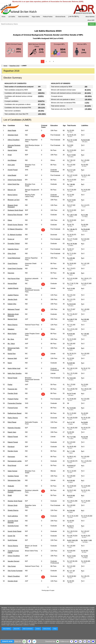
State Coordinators (28, 629)
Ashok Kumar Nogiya (15, 180)
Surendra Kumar (13, 526)
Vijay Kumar (12, 566)
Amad (10, 155)
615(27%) (41, 101)
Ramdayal (11, 447)
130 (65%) (88, 99)
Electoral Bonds (60, 17)
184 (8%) (41, 111)
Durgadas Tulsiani (14, 244)
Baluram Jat (12, 190)
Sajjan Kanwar (13, 471)
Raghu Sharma (13, 418)
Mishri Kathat (12, 334)
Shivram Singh (13, 505)
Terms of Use (47, 629)
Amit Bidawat (12, 160)
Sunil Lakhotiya (13, 516)
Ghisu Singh (12, 254)
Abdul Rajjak (12, 131)
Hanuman (11, 273)
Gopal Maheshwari (14, 258)
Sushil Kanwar (12, 540)
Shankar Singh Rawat (15, 501)
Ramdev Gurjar (13, 451)
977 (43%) (41, 104)
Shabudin (11, 486)
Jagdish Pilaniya (13, 295)
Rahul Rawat (12, 422)
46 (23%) (88, 90)
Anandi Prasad (13, 170)
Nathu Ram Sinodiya (15, 373)
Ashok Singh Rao (13, 184)
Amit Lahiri (11, 165)
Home (3, 17)
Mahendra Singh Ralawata (13, 315)
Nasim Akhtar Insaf (14, 368)
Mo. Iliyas (11, 339)
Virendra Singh (13, 581)
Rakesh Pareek (13, 437)
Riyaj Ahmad (12, 465)
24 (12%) (88, 106)
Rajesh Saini (12, 432)
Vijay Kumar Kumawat (15, 571)
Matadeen (11, 329)
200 (86, 87)
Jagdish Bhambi (13, 288)
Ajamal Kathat (12, 150)
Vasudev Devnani (13, 561)
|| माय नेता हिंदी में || (74, 17)
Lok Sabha (12, 17)
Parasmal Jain (12, 389)
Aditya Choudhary (14, 140)
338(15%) (41, 93)
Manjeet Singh (12, 319)
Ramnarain (11, 457)
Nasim (10, 363)
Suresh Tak (11, 536)
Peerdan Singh (13, 393)
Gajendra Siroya (13, 249)
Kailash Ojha (12, 304)
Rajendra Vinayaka (14, 428)
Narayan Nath (12, 358)
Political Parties (48, 17)
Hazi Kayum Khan (14, 279)
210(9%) (41, 96)
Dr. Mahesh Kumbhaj (15, 235)
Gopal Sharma (13, 264)
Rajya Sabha (36, 17)
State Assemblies (23, 17)
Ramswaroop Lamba (15, 461)
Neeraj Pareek (12, 378)
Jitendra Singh (12, 299)
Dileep (10, 220)
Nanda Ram (12, 354)
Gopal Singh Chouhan (15, 269)
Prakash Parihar (13, 399)
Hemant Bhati (12, 284)
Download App (50, 641)
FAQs (55, 629)
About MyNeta (90, 17)
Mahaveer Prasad (14, 309)
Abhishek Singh (13, 135)
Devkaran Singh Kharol (15, 210)
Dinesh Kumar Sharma (15, 225)
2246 (40, 90)
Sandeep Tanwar (13, 476)
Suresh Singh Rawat (15, 531)
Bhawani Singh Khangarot (13, 206)
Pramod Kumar (13, 408)
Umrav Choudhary (14, 556)
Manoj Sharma (13, 325)
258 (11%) (41, 108)
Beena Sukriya (13, 195)
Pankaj (10, 385)
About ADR (91, 20)
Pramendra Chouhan (15, 403)
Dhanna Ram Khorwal (15, 215)
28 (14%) (88, 93)
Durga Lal (11, 239)
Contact (38, 629)
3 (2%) (87, 103)
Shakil (10, 495)
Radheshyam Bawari (15, 413)
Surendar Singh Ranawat (13, 522)
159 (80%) (88, 96)
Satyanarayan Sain (14, 480)
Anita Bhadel (12, 175)
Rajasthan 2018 (14, 66)
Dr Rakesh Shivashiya (15, 229)
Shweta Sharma (13, 510)
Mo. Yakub (11, 344)
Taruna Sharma (13, 546)
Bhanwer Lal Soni (14, 200)
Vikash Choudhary (14, 576)
